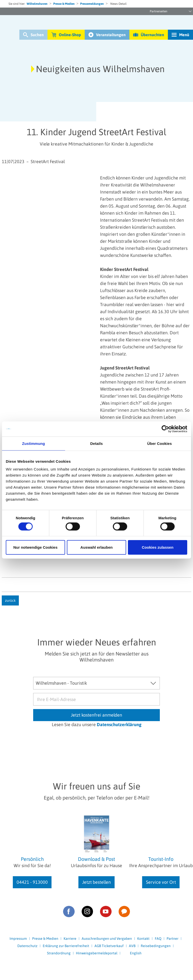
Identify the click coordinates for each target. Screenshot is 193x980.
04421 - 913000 (32, 882)
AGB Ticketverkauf (109, 946)
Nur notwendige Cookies (35, 547)
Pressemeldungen (92, 4)
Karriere (70, 939)
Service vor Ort (161, 882)
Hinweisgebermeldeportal (97, 953)
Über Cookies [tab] (160, 443)
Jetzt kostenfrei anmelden (96, 715)
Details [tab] (96, 443)
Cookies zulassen (158, 547)
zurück (10, 600)
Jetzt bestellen (96, 882)
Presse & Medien (64, 4)
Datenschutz (27, 946)
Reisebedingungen (156, 946)
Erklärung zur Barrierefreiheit (66, 946)
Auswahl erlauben (96, 547)
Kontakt (143, 939)
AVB (132, 946)
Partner (173, 939)
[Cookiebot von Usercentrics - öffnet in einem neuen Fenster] (165, 429)
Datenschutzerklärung (119, 725)
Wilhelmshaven (37, 4)
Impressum (18, 939)
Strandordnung (59, 953)
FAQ (158, 939)
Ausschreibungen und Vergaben (107, 939)
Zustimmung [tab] (34, 443)
